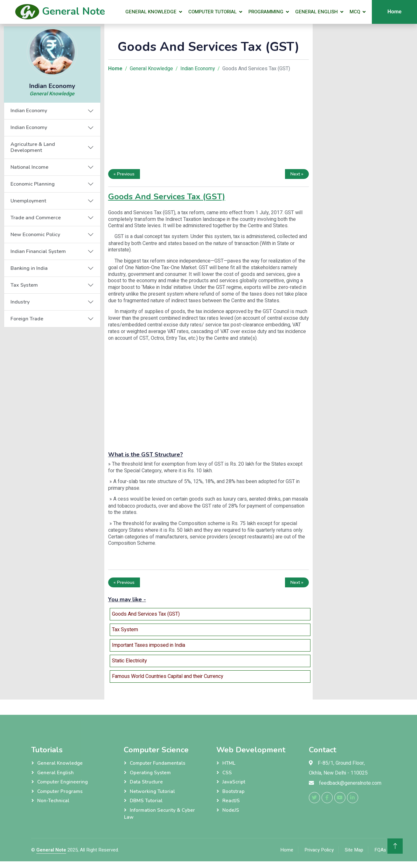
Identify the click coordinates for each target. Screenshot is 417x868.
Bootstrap (233, 791)
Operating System (150, 773)
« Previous (124, 174)
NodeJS (231, 810)
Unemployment (28, 201)
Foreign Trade (27, 319)
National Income (29, 167)
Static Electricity (129, 661)
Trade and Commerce (36, 218)
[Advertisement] (209, 122)
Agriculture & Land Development (33, 147)
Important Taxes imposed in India (149, 645)
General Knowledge (151, 12)
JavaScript (234, 782)
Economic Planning (33, 184)
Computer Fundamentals (158, 763)
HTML (229, 763)
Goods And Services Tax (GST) (146, 614)
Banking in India (29, 268)
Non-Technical (53, 801)
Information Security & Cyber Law (160, 814)
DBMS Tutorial (146, 801)
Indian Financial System (38, 251)
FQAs (380, 850)
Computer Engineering (63, 782)
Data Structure (146, 782)
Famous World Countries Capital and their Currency (168, 676)
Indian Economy (29, 111)
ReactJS (231, 801)
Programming (266, 12)
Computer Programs (60, 791)
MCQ (355, 12)
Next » (297, 174)
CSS (227, 773)
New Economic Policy (35, 235)
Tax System (24, 285)
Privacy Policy (319, 850)
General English (316, 12)
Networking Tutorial (152, 791)
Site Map (354, 850)
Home (287, 850)
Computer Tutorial (212, 12)
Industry (20, 302)
